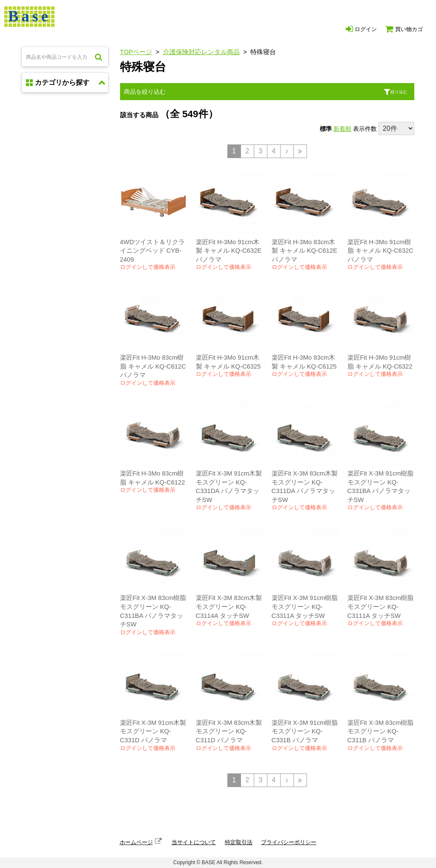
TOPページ (136, 52)
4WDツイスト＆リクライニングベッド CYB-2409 (153, 251)
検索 (99, 57)
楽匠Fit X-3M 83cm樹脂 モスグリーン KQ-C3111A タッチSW (381, 607)
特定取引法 (239, 842)
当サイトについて (194, 842)
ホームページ (136, 842)
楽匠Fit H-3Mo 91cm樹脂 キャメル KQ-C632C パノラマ (380, 251)
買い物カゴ (404, 29)
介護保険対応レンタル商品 (201, 52)
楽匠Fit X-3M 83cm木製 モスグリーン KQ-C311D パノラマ (229, 731)
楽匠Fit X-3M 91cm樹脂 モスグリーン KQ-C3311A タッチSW (305, 607)
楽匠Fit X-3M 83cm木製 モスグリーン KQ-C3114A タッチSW (229, 607)
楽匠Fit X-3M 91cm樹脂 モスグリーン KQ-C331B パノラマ (305, 731)
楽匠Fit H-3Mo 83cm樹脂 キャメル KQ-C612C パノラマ (153, 366)
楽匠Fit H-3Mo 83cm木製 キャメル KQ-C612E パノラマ (304, 251)
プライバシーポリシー (289, 842)
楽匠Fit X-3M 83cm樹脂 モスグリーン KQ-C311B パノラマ (381, 731)
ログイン (361, 29)
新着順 (342, 129)
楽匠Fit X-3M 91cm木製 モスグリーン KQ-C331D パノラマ (153, 731)
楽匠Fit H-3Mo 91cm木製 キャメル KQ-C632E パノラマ (229, 251)
